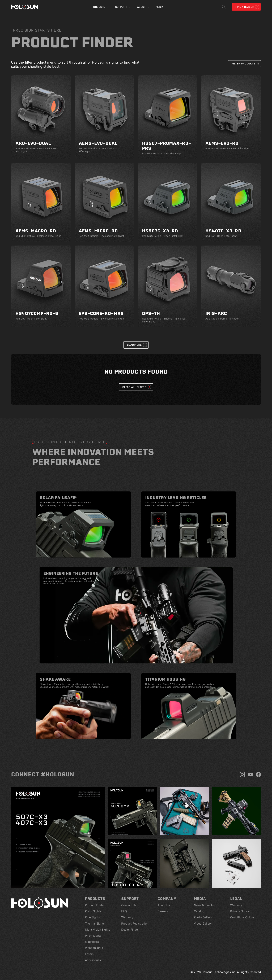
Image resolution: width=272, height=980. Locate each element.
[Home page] (25, 7)
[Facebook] (258, 775)
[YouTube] (250, 775)
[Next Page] (136, 345)
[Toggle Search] (224, 7)
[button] (244, 64)
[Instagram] (242, 775)
